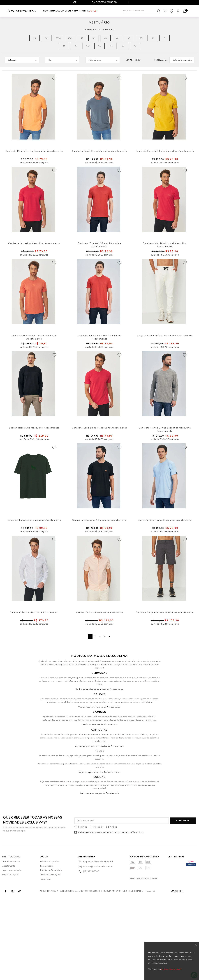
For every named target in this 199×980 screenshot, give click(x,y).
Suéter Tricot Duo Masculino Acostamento (34, 481)
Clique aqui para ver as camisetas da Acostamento (99, 829)
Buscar (159, 11)
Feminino (78, 11)
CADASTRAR (183, 903)
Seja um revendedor (12, 953)
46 (117, 38)
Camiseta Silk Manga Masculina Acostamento (165, 587)
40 (82, 38)
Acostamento (9, 949)
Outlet (106, 11)
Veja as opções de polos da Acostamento (99, 855)
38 (46, 38)
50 (141, 38)
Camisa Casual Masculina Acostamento (99, 693)
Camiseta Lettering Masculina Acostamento (34, 269)
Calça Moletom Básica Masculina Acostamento (165, 375)
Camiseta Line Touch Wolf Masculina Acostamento (99, 375)
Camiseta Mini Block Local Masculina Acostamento (165, 269)
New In (48, 11)
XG (135, 46)
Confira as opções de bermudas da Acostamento (99, 772)
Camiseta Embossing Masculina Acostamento (34, 587)
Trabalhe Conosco (11, 945)
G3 (123, 46)
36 (35, 38)
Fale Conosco (47, 949)
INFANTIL (93, 11)
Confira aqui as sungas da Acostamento (99, 876)
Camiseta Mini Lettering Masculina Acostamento (34, 163)
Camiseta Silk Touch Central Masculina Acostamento (34, 376)
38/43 (58, 38)
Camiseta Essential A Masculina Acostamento (100, 587)
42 (94, 38)
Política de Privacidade (51, 953)
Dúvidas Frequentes (50, 945)
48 (129, 38)
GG (88, 46)
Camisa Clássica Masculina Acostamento (34, 693)
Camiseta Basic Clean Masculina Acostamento (99, 163)
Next (109, 719)
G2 (111, 46)
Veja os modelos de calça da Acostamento (99, 790)
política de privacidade (171, 969)
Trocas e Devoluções (50, 958)
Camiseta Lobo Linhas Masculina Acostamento (100, 481)
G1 (99, 46)
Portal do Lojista (10, 958)
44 (105, 38)
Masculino (62, 11)
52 (153, 38)
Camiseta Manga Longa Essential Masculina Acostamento (165, 483)
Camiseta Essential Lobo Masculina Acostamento (165, 163)
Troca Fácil (45, 962)
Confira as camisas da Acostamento (99, 808)
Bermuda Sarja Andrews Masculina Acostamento (165, 693)
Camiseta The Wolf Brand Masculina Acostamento (99, 269)
